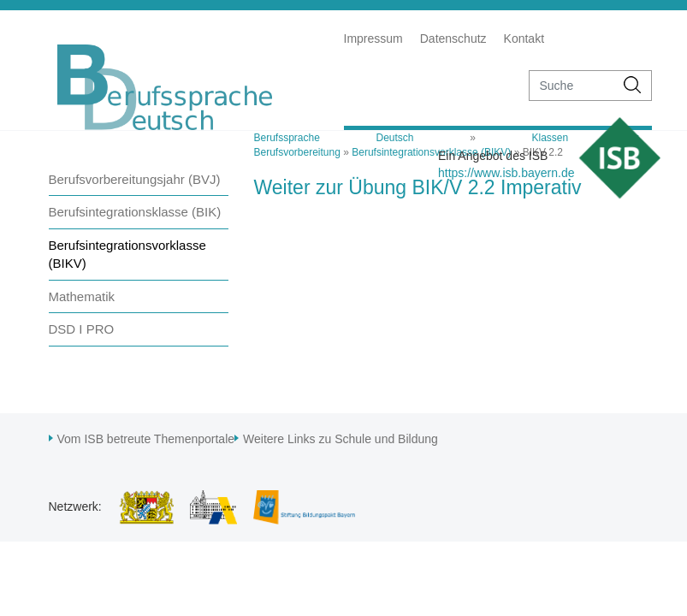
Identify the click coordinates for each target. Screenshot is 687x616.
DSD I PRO (82, 329)
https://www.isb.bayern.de (506, 173)
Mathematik (82, 296)
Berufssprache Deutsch (334, 138)
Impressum (373, 38)
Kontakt (524, 38)
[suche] (572, 86)
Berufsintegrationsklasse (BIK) (135, 212)
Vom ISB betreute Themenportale (146, 439)
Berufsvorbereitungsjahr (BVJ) (135, 179)
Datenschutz (453, 38)
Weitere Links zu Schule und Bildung (341, 439)
